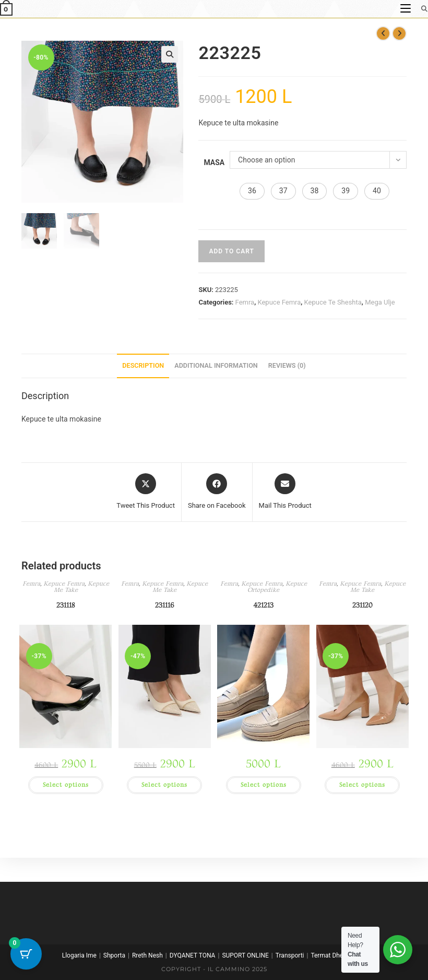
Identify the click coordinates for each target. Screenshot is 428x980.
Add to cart (231, 251)
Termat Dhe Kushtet (338, 955)
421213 (263, 605)
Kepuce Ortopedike (277, 587)
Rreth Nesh (147, 955)
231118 (66, 605)
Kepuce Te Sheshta (333, 302)
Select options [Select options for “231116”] (164, 785)
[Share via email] (285, 492)
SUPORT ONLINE (245, 955)
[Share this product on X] (146, 492)
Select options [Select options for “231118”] (66, 785)
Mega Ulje (380, 302)
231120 (362, 605)
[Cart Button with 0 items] (26, 954)
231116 (165, 605)
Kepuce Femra (279, 302)
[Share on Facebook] (217, 492)
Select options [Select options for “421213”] (264, 785)
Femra (245, 302)
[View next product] (399, 33)
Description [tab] (143, 365)
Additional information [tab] (216, 365)
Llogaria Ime (79, 955)
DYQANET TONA (193, 955)
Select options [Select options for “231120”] (362, 785)
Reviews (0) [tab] (287, 365)
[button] (170, 54)
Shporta (114, 955)
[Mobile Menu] (407, 9)
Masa (214, 162)
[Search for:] (421, 9)
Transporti (290, 955)
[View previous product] (383, 33)
